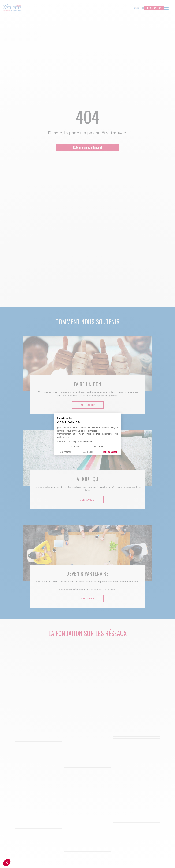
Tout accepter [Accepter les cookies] (110, 452)
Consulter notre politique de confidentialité (75, 442)
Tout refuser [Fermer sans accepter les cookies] (65, 452)
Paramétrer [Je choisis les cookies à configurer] (87, 452)
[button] (7, 863)
